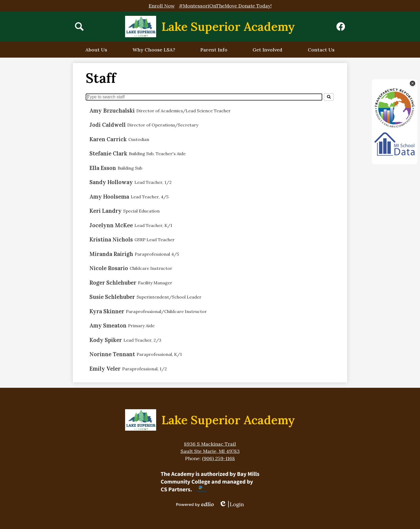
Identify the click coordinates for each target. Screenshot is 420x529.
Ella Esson (103, 168)
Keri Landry (106, 211)
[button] (96, 50)
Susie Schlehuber (112, 297)
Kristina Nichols (111, 240)
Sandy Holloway (111, 182)
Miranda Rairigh (111, 254)
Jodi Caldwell (108, 125)
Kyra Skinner (107, 311)
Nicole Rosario (109, 268)
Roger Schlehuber (113, 283)
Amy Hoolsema (109, 197)
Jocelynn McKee (111, 225)
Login (232, 504)
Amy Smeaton (108, 326)
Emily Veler (105, 369)
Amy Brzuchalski (112, 111)
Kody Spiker (106, 340)
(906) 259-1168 (218, 458)
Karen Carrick (108, 139)
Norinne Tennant (112, 354)
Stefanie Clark (108, 154)
